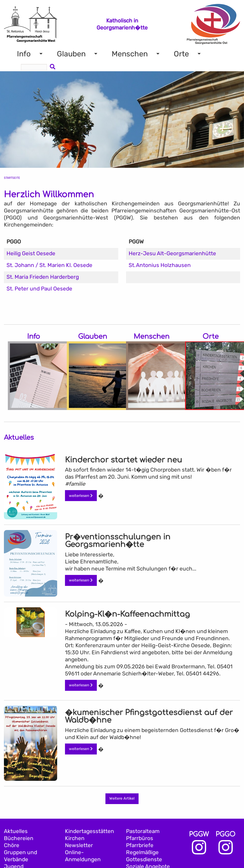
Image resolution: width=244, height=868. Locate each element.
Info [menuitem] (24, 54)
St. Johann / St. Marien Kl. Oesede (49, 265)
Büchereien (19, 838)
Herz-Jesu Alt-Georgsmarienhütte (172, 253)
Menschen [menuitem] (130, 54)
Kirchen (75, 838)
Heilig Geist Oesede (31, 253)
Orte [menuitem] (181, 54)
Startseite (12, 178)
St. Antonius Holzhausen (160, 265)
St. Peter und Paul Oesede (39, 289)
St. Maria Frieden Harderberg (43, 277)
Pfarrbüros (140, 838)
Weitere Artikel (122, 798)
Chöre (12, 845)
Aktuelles (16, 831)
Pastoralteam (143, 831)
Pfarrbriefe (140, 845)
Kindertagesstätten (90, 831)
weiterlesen (81, 496)
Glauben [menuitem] (71, 54)
